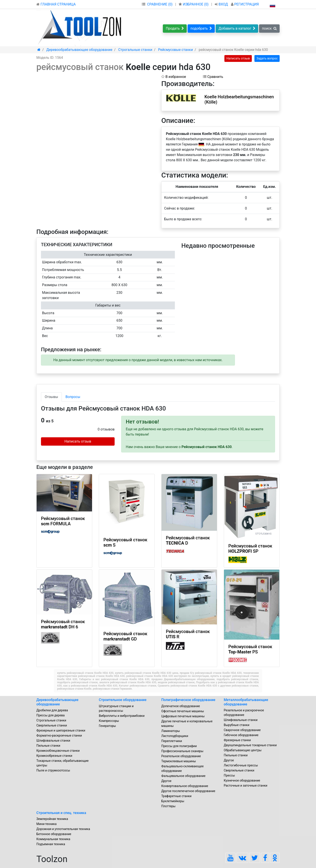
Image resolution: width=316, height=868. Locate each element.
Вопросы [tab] (73, 397)
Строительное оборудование (123, 700)
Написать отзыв (238, 58)
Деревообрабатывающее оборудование (57, 702)
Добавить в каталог (237, 28)
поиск (269, 28)
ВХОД (222, 4)
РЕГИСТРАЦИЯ (245, 4)
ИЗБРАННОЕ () (194, 4)
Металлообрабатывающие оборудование (246, 702)
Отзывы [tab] (51, 397)
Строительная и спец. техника (61, 813)
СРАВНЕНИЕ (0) (160, 4)
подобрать (201, 28)
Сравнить (213, 77)
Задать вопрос (267, 58)
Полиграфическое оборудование (188, 700)
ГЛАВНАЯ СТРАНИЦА (56, 4)
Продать (175, 28)
